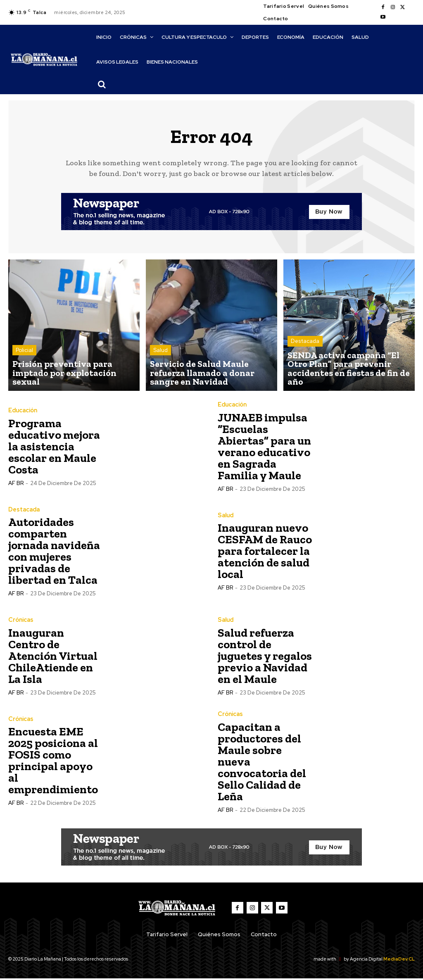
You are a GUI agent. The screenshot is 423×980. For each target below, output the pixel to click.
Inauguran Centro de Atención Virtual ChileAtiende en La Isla (53, 658)
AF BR (16, 485)
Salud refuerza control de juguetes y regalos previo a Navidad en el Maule (265, 658)
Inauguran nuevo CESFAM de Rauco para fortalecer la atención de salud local (265, 553)
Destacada (305, 356)
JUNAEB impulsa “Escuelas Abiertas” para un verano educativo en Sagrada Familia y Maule (264, 448)
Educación (23, 412)
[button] (102, 84)
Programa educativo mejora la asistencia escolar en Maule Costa (54, 448)
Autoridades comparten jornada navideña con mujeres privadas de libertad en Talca (54, 553)
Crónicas (21, 622)
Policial (24, 364)
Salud (160, 356)
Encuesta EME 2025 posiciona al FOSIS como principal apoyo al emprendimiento (53, 762)
